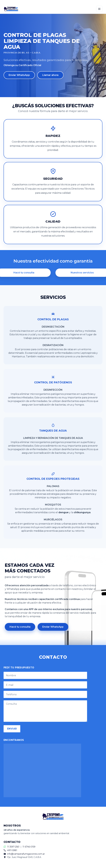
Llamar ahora (50, 75)
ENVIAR (12, 729)
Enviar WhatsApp (19, 75)
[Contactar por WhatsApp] (53, 2)
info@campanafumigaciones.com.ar (26, 854)
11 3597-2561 (13, 847)
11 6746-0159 (29, 847)
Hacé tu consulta (20, 627)
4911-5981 (12, 850)
